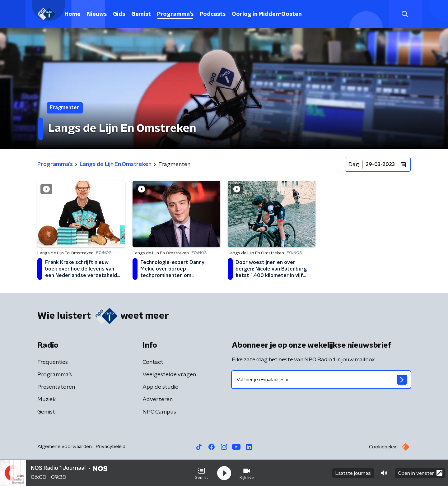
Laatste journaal (353, 473)
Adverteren (158, 400)
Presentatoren (56, 387)
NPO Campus (159, 412)
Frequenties (53, 362)
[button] (201, 473)
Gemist (141, 14)
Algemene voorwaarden (65, 447)
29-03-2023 (380, 164)
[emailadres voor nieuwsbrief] (321, 380)
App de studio (161, 387)
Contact (153, 362)
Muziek (47, 400)
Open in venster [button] (420, 473)
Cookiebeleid (383, 447)
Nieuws (97, 14)
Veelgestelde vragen (169, 375)
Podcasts (213, 14)
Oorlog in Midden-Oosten (267, 14)
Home (72, 14)
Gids (119, 14)
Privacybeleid (110, 447)
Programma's (175, 14)
